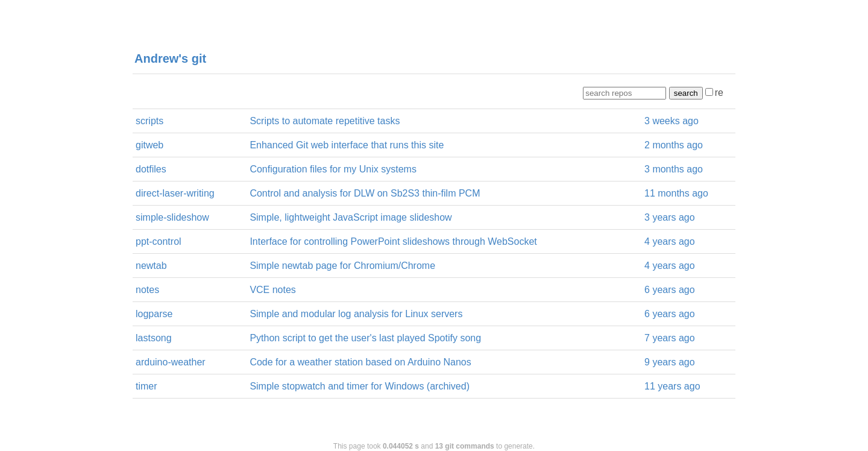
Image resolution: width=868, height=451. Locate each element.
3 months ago (674, 169)
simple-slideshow (172, 217)
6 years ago (670, 290)
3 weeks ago (671, 121)
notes (147, 290)
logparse (154, 314)
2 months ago (674, 145)
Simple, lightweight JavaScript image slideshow (351, 217)
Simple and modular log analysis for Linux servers (356, 314)
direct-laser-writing (175, 193)
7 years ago (670, 338)
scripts (149, 121)
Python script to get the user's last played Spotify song (365, 338)
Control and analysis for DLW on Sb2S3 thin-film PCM (365, 193)
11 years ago (672, 386)
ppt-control (159, 241)
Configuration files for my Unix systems (333, 169)
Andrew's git (170, 58)
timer (146, 386)
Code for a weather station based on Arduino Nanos (360, 362)
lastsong (154, 338)
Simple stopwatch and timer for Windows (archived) (360, 386)
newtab (151, 266)
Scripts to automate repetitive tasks (325, 121)
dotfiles (151, 169)
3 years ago (670, 217)
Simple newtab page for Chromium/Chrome (342, 266)
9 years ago (670, 362)
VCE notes (272, 290)
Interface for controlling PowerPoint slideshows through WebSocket (393, 241)
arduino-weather (171, 362)
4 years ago (670, 241)
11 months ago (676, 193)
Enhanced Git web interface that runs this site (347, 145)
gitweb (149, 145)
